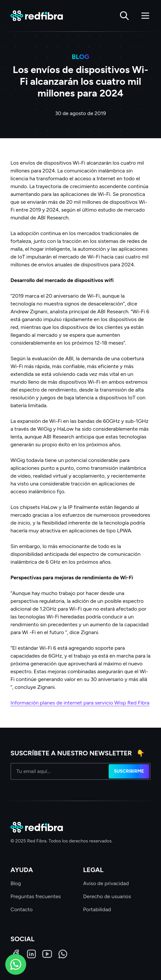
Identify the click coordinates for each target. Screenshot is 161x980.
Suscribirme (129, 771)
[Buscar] (124, 16)
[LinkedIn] (31, 954)
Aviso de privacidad (106, 883)
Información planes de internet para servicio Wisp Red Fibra (80, 703)
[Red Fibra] (37, 16)
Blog (16, 883)
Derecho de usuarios (107, 896)
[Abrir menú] (145, 16)
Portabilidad (97, 909)
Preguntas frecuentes (36, 896)
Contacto (22, 909)
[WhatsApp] (63, 954)
